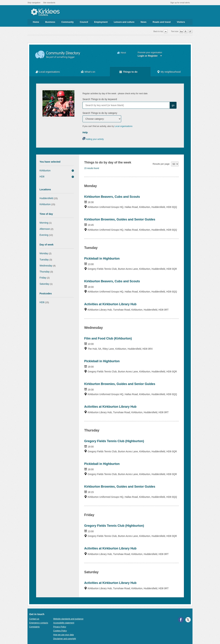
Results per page (161, 164)
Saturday (44, 284)
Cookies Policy (60, 631)
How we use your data (63, 635)
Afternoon (45, 229)
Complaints (34, 627)
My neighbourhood (170, 72)
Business (50, 22)
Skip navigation (34, 3)
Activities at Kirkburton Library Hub (110, 304)
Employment (101, 22)
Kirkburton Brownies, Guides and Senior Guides (120, 219)
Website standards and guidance (68, 619)
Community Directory (58, 55)
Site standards (49, 3)
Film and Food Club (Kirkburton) (108, 338)
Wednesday (46, 266)
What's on (90, 72)
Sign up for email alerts (180, 3)
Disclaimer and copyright (64, 639)
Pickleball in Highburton (102, 259)
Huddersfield (46, 198)
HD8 (42, 177)
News (144, 22)
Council (84, 22)
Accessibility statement (64, 623)
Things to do (130, 72)
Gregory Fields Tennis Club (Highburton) (114, 441)
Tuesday (44, 260)
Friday (43, 278)
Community (68, 22)
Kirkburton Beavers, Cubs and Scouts (112, 197)
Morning (44, 223)
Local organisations (49, 72)
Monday (44, 253)
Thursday (45, 272)
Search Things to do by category (100, 113)
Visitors (181, 22)
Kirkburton (45, 171)
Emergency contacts (39, 623)
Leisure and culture (124, 22)
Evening (44, 235)
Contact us (34, 619)
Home (36, 22)
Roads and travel (162, 22)
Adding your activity (93, 139)
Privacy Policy (60, 627)
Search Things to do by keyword (100, 99)
